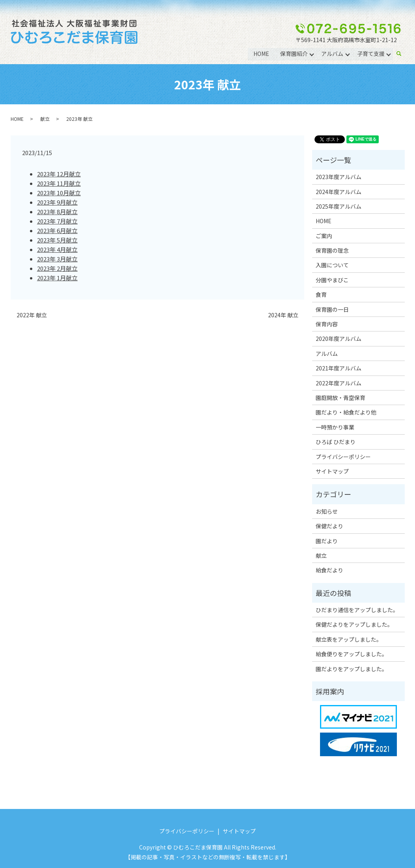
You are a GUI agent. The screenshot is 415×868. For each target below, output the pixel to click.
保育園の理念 (332, 250)
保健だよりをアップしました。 (354, 624)
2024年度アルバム (339, 192)
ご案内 (324, 236)
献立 (45, 119)
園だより (327, 541)
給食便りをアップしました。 (352, 654)
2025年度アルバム (339, 206)
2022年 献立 (32, 315)
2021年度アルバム (339, 368)
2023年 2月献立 (57, 268)
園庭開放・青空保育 (341, 398)
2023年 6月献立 (57, 230)
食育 (321, 294)
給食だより (329, 570)
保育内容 (327, 324)
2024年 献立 (283, 315)
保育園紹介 (294, 54)
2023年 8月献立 (57, 212)
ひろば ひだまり (336, 442)
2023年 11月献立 (59, 183)
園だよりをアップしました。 (352, 669)
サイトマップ (332, 471)
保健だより (329, 526)
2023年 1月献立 (57, 278)
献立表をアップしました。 (349, 639)
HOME (261, 54)
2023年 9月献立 (57, 202)
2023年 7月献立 (57, 221)
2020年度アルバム (339, 339)
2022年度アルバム (339, 383)
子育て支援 (371, 54)
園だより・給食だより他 (346, 412)
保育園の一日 (332, 309)
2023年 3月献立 (57, 259)
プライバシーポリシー (343, 457)
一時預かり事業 (335, 427)
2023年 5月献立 (57, 240)
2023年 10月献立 (59, 193)
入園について (332, 265)
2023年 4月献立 (57, 249)
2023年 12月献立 (59, 174)
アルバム (332, 54)
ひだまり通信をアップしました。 (357, 610)
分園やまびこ (332, 280)
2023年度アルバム (339, 177)
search (402, 54)
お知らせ (327, 511)
